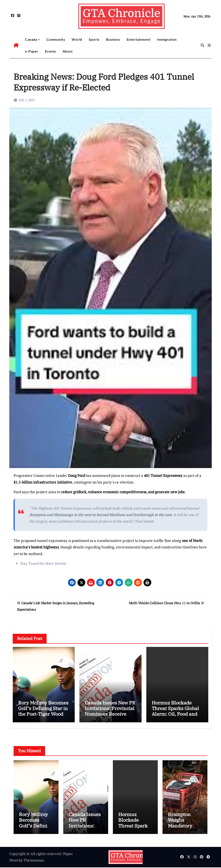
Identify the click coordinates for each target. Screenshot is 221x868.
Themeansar (34, 861)
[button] (209, 45)
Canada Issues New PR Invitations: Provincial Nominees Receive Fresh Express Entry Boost (110, 714)
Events (51, 51)
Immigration (167, 39)
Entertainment (139, 39)
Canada (32, 39)
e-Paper (32, 51)
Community (56, 39)
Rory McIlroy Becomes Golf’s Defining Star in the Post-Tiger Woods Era (43, 711)
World (77, 39)
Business (113, 39)
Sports (94, 39)
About (68, 51)
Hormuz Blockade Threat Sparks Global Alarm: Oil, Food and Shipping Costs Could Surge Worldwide (175, 714)
